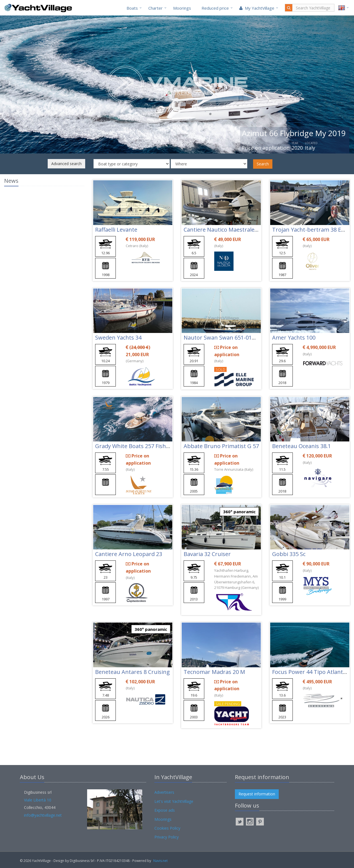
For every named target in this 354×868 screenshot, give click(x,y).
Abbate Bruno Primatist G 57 (221, 446)
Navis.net (160, 861)
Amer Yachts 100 (294, 338)
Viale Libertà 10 (38, 800)
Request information (257, 794)
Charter (155, 8)
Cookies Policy (167, 828)
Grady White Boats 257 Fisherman (139, 446)
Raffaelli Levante (116, 230)
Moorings (182, 8)
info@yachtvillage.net (43, 815)
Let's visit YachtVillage (174, 801)
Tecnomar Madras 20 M (214, 672)
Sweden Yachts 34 (118, 338)
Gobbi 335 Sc (289, 554)
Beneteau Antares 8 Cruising (132, 672)
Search (263, 164)
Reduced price (215, 8)
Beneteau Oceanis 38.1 (301, 446)
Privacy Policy (167, 837)
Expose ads (165, 810)
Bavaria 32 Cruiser (207, 554)
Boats (132, 8)
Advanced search (66, 164)
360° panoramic (239, 512)
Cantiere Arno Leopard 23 (129, 554)
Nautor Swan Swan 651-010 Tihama (230, 338)
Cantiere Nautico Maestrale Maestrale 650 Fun (244, 230)
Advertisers (164, 792)
